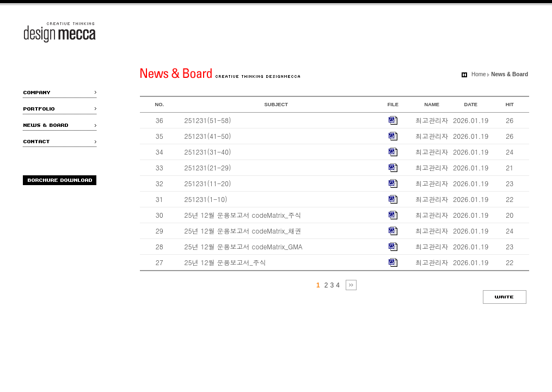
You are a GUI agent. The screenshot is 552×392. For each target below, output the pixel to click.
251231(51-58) (208, 120)
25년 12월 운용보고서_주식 (225, 262)
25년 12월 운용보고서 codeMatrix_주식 (243, 215)
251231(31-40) (208, 152)
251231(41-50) (208, 136)
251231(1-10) (206, 199)
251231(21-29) (208, 167)
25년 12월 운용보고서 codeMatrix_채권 (243, 231)
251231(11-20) (208, 183)
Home (479, 74)
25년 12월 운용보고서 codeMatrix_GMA (244, 246)
